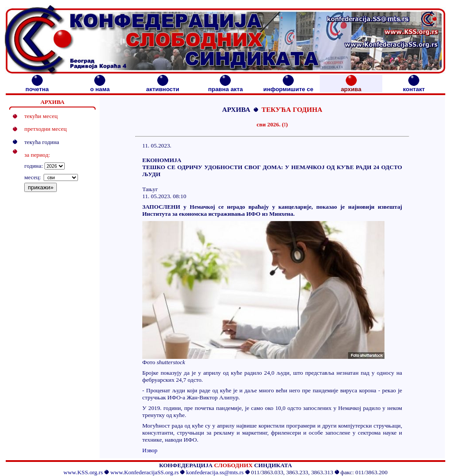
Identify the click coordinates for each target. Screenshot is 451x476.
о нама (100, 87)
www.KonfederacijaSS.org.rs (144, 472)
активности (163, 87)
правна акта (225, 87)
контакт (414, 87)
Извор (150, 450)
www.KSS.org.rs (83, 472)
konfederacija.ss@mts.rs (215, 472)
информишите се (288, 87)
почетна (37, 87)
